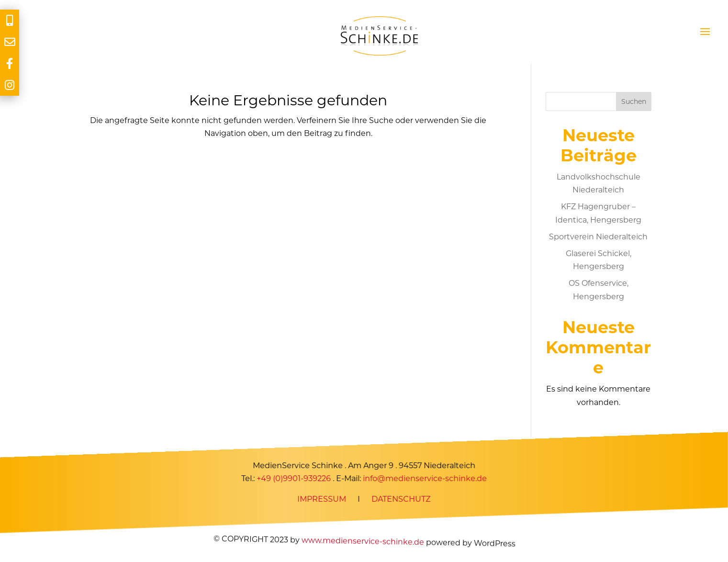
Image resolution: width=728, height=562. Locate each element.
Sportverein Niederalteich (598, 237)
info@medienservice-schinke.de (425, 478)
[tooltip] (10, 20)
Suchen (634, 101)
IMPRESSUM (322, 500)
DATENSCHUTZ (401, 500)
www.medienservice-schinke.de (362, 541)
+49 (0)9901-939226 (294, 478)
